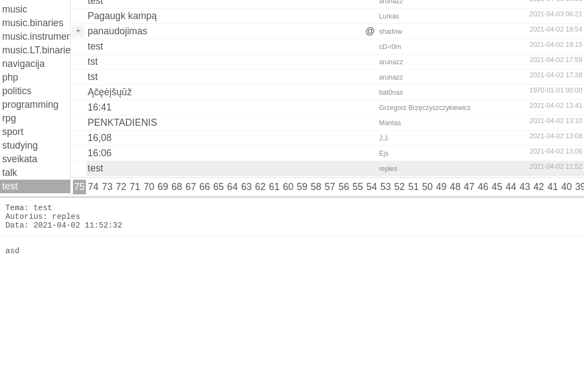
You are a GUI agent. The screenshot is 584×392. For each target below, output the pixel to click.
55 (358, 187)
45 (497, 187)
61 (274, 187)
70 (149, 187)
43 (525, 187)
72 (121, 187)
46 (483, 187)
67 (191, 187)
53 (386, 187)
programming (30, 105)
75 (79, 187)
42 (539, 187)
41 (553, 187)
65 (219, 187)
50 (427, 187)
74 (94, 187)
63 (247, 187)
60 (288, 187)
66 (205, 187)
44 (511, 187)
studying (20, 145)
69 (163, 187)
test (10, 186)
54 (372, 187)
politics (17, 91)
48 (456, 187)
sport (13, 132)
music (15, 9)
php (10, 77)
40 (567, 187)
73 (107, 187)
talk (10, 173)
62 (261, 187)
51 (414, 187)
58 (316, 187)
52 (399, 187)
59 (302, 187)
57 (330, 187)
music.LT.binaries (36, 50)
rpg (9, 118)
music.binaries (33, 23)
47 (469, 187)
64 (232, 187)
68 (177, 187)
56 (344, 187)
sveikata (20, 159)
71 (135, 187)
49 (441, 187)
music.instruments (36, 36)
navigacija (23, 64)
